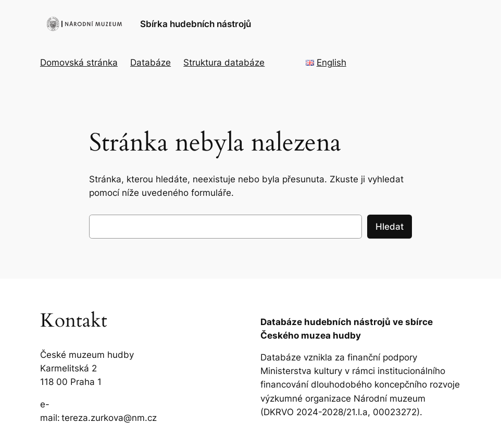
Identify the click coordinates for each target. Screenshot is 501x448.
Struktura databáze (224, 63)
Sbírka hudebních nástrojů (196, 24)
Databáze (151, 63)
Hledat (390, 227)
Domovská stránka (79, 63)
